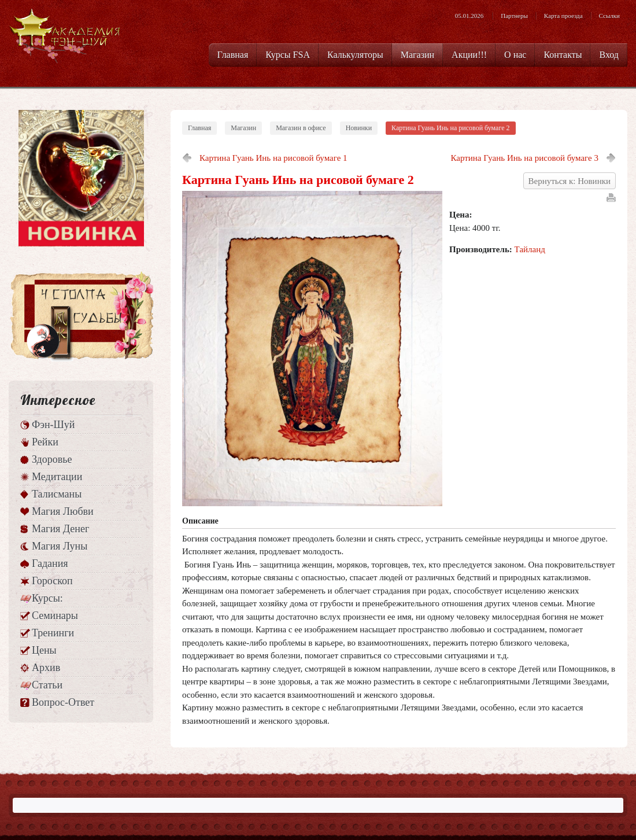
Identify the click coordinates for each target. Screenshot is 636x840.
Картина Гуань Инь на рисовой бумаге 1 (273, 158)
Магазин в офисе (301, 128)
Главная (199, 128)
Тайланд (530, 249)
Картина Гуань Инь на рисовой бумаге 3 (524, 158)
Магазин (243, 128)
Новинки (359, 128)
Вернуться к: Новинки (570, 181)
